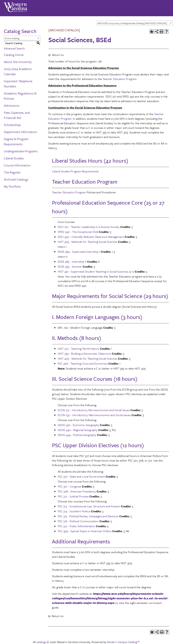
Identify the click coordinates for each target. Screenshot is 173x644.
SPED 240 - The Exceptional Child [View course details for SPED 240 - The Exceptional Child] (78, 232)
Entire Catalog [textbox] (12, 38)
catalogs (41, 642)
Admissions (12, 105)
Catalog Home (14, 55)
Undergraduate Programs (21, 151)
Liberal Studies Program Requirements (75, 171)
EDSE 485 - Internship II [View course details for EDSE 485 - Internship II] (72, 261)
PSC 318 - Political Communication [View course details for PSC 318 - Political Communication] (78, 521)
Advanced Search (14, 48)
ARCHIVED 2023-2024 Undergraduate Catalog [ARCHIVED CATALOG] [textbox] (132, 23)
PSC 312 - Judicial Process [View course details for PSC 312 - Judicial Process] (73, 496)
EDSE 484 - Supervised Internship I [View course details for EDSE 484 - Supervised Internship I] (79, 252)
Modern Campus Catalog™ (123, 642)
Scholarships (12, 125)
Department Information (20, 132)
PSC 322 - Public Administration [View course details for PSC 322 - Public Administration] (76, 526)
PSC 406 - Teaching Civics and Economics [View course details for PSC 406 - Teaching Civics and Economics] (83, 363)
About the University (18, 62)
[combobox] (135, 23)
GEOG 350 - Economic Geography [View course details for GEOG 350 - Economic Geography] (78, 425)
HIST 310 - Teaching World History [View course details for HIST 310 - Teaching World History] (78, 349)
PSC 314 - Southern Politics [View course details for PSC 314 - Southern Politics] (74, 511)
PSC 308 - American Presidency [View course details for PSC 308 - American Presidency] (77, 491)
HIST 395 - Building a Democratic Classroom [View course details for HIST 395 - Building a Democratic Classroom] (84, 353)
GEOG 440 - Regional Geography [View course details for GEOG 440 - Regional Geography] (78, 430)
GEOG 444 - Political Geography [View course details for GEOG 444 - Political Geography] (77, 435)
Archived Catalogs (16, 179)
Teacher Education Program (120, 79)
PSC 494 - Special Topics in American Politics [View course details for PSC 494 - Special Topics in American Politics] (85, 531)
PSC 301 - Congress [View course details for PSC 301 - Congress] (69, 486)
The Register (12, 172)
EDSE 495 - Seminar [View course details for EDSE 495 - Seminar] (70, 266)
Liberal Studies (14, 158)
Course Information (17, 165)
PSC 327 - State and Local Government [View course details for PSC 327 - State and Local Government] (81, 476)
